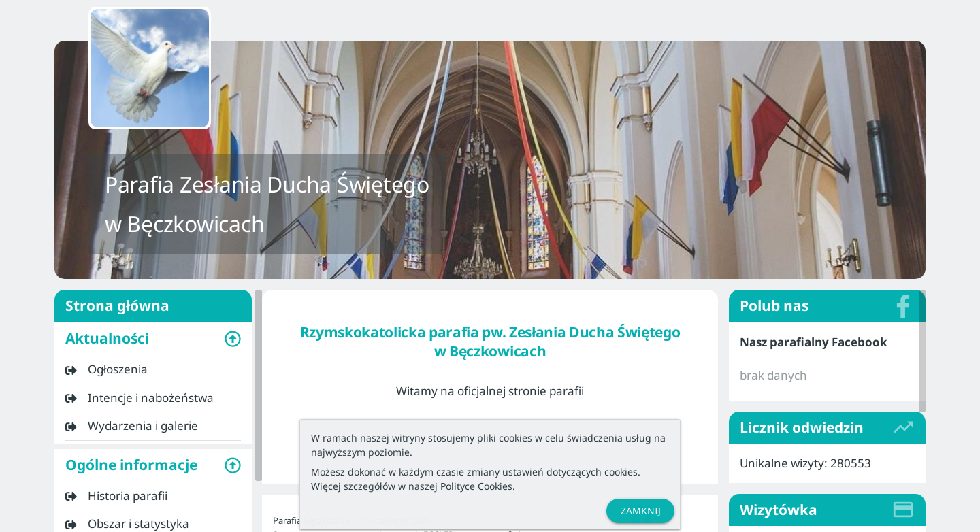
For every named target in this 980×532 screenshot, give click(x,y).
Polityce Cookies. (478, 486)
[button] (153, 339)
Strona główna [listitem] (153, 306)
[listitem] (153, 369)
